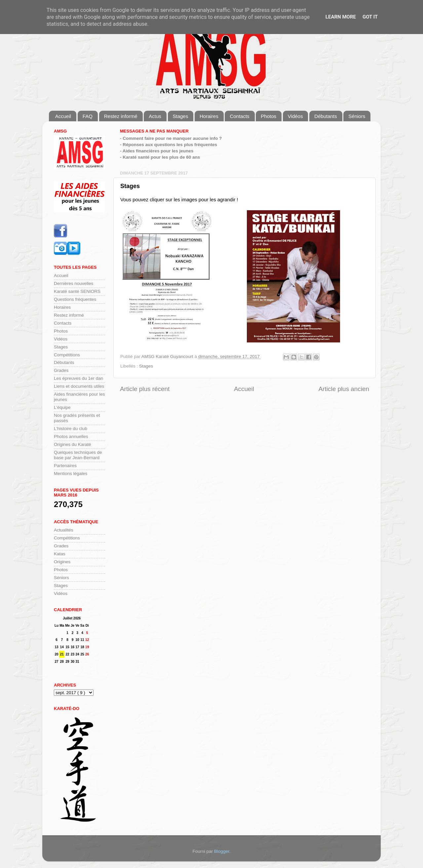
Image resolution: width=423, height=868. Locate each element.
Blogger (222, 851)
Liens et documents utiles (79, 386)
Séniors (357, 116)
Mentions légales (71, 473)
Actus (155, 116)
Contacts (239, 116)
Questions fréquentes (75, 299)
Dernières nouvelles (74, 283)
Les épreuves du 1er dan (78, 378)
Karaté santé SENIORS (77, 291)
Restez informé (121, 116)
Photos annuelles (71, 436)
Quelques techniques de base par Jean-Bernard (78, 455)
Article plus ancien (344, 389)
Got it (370, 17)
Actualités (64, 530)
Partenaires (65, 466)
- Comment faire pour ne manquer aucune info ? (171, 138)
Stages (181, 116)
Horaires (209, 116)
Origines (62, 562)
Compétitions (67, 355)
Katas (60, 554)
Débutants (326, 116)
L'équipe (62, 407)
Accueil (63, 116)
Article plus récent (145, 389)
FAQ (88, 116)
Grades (61, 370)
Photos (269, 116)
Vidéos (295, 116)
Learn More (341, 17)
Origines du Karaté (73, 444)
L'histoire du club (71, 429)
